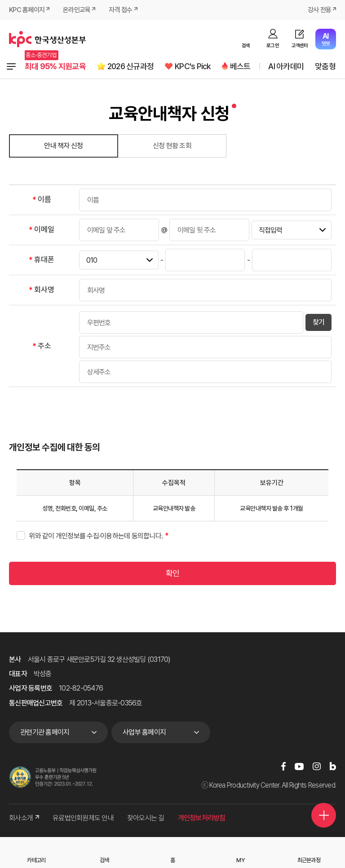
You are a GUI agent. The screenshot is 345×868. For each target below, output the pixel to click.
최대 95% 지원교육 (55, 66)
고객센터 (300, 46)
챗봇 (325, 39)
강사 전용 (319, 10)
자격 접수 (120, 10)
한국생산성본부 (47, 39)
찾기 (319, 322)
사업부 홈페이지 (144, 732)
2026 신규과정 (130, 66)
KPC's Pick (193, 66)
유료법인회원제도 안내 (83, 818)
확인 (173, 573)
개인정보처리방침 (202, 818)
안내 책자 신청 (63, 146)
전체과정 (11, 66)
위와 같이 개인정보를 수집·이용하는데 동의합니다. (96, 536)
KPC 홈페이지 (27, 10)
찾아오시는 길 (146, 818)
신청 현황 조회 (172, 146)
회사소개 (24, 818)
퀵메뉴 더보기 (324, 815)
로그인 (273, 46)
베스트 (240, 66)
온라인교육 (77, 10)
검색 (246, 46)
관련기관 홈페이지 (45, 732)
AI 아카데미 (286, 66)
